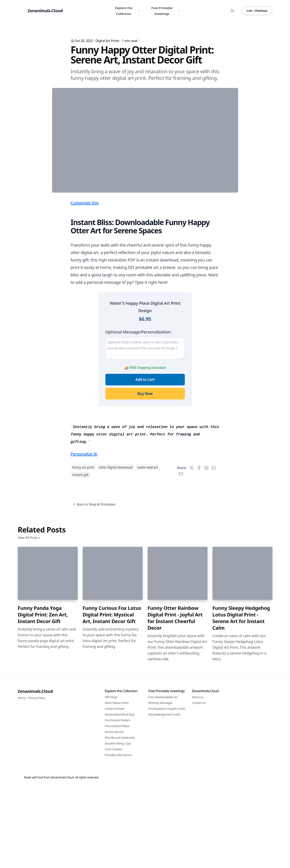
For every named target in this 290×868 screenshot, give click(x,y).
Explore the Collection (128, 11)
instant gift (81, 705)
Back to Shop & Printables (94, 735)
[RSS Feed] (232, 11)
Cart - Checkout (257, 11)
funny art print (83, 698)
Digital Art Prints (107, 41)
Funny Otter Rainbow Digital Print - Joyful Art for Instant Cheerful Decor (175, 848)
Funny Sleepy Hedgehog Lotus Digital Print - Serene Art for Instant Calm (241, 848)
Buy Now (145, 475)
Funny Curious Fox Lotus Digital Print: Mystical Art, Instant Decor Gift (112, 845)
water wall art (148, 698)
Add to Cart (145, 461)
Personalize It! (84, 684)
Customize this (85, 284)
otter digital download (116, 698)
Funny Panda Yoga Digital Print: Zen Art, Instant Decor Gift (43, 845)
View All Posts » (29, 768)
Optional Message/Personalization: (138, 413)
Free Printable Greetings (166, 11)
